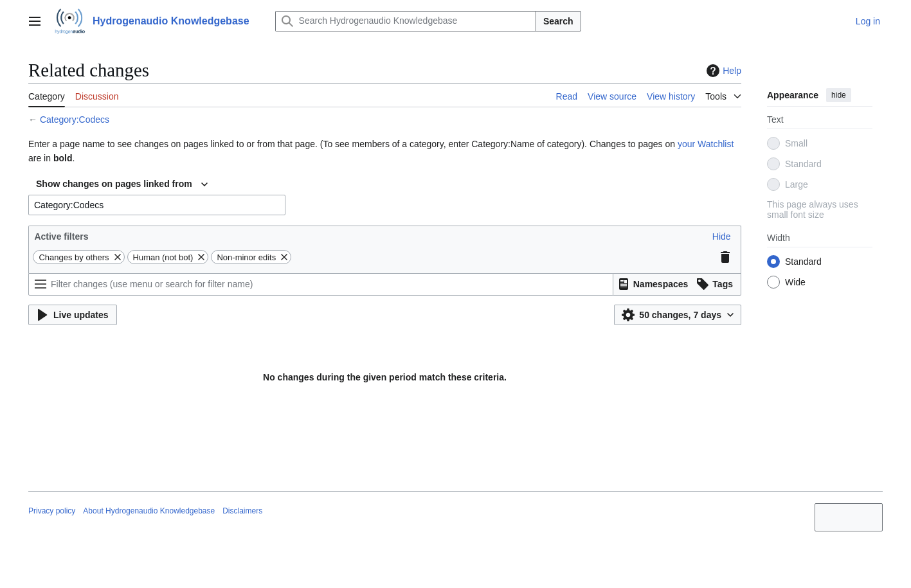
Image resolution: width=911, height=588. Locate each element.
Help (722, 71)
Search (558, 21)
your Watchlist (706, 144)
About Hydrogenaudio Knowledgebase (149, 511)
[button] (722, 236)
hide (839, 95)
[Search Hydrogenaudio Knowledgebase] (406, 21)
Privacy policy (52, 511)
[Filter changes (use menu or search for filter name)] (321, 284)
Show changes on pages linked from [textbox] (114, 184)
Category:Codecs (75, 120)
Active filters (61, 236)
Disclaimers (242, 511)
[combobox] (122, 184)
